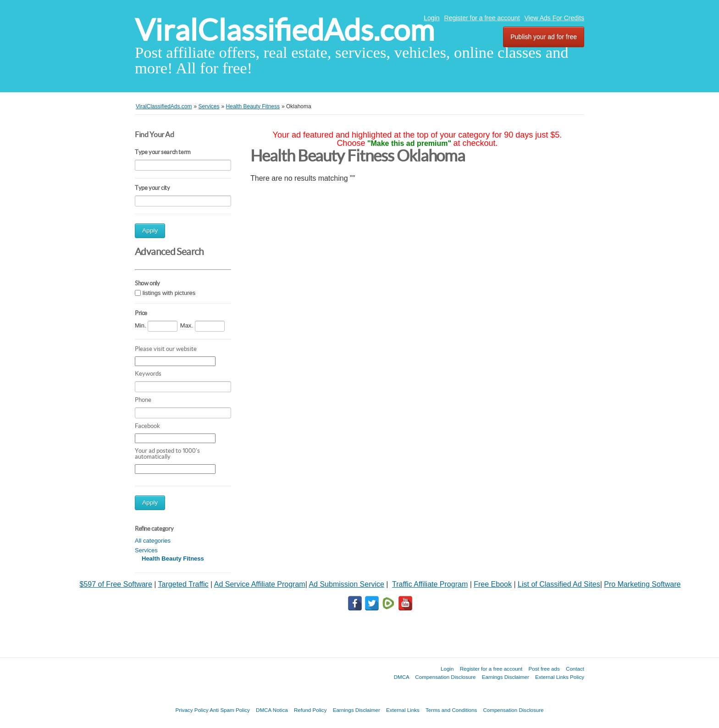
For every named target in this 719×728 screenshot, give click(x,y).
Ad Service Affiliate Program (260, 584)
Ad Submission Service (346, 584)
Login (431, 18)
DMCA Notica (272, 710)
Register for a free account (482, 18)
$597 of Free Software (116, 584)
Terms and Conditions (451, 710)
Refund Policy (310, 710)
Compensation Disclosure (445, 677)
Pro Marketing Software (642, 584)
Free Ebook (493, 584)
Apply (150, 231)
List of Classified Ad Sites (559, 584)
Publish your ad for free (544, 37)
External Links (403, 710)
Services (146, 550)
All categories (153, 541)
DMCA (402, 677)
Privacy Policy (192, 710)
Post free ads (544, 669)
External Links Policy (560, 677)
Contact (575, 669)
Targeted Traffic (183, 584)
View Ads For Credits (554, 18)
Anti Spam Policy (230, 710)
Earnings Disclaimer (506, 677)
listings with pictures (169, 293)
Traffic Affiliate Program (430, 584)
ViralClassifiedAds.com (285, 30)
